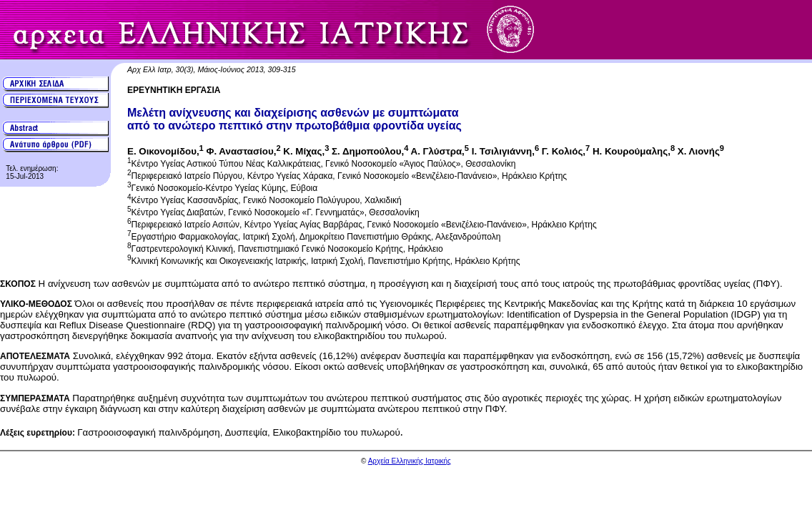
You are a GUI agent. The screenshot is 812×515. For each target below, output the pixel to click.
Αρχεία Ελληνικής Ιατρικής (410, 461)
